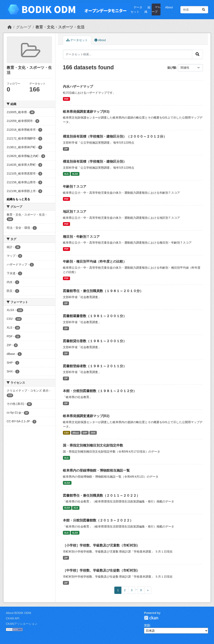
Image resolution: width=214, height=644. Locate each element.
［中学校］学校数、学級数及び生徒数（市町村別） (101, 570)
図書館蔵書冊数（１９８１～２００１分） (95, 316)
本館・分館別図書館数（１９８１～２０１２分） (100, 391)
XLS (66, 174)
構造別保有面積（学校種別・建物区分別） (95, 161)
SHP (85, 433)
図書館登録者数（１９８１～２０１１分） (95, 366)
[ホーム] (10, 27)
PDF (66, 99)
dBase (76, 433)
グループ (156, 9)
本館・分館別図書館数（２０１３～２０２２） (98, 520)
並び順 (172, 68)
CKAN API (13, 618)
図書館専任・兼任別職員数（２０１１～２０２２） (101, 495)
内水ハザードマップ (78, 87)
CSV (66, 433)
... (136, 589)
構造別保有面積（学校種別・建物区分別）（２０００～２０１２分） (115, 136)
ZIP (66, 149)
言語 (147, 625)
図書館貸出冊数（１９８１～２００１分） (95, 341)
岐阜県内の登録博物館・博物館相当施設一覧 (96, 470)
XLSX (75, 174)
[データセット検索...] (194, 10)
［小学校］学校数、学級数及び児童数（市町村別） (101, 545)
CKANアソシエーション (22, 624)
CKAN (151, 618)
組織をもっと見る (18, 199)
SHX (93, 433)
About (169, 7)
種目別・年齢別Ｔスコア (81, 237)
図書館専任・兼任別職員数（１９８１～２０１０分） (103, 291)
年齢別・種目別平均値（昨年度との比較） (95, 261)
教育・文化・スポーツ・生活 (60, 27)
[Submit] (204, 10)
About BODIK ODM (18, 613)
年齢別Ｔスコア (75, 187)
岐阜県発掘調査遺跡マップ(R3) (86, 112)
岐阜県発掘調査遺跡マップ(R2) (86, 416)
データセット (136, 9)
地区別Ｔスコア (75, 212)
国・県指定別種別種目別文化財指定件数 (93, 445)
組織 (147, 9)
